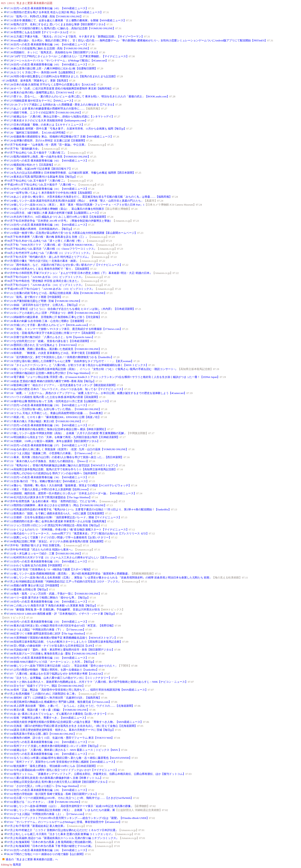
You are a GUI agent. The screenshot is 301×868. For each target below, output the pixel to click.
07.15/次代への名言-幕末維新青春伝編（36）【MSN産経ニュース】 (48, 477)
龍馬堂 (17, 865)
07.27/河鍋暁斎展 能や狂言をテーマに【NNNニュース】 (41, 101)
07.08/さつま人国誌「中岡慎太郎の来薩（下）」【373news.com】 (46, 630)
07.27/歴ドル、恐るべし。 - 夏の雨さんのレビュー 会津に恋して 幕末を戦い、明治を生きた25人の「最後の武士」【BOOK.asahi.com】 (88, 97)
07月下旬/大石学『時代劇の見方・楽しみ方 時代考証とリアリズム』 (49, 257)
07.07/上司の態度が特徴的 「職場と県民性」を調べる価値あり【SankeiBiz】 (53, 670)
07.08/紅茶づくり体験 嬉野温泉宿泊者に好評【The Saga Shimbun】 (47, 634)
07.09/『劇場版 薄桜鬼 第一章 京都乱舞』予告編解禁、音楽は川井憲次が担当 (53, 610)
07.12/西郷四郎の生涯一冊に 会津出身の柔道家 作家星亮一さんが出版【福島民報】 (57, 521)
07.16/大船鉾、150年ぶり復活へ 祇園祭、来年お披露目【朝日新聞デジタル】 (53, 441)
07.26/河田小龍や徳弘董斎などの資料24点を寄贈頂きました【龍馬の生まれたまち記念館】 (62, 76)
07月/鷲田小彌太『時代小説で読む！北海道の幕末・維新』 (43, 261)
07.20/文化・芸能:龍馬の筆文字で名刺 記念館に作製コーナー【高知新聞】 (52, 333)
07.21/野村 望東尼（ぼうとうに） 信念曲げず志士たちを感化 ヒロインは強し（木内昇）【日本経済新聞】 (71, 309)
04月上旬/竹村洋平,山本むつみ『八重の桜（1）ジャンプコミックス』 (49, 253)
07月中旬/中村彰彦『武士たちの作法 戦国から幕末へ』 (41, 550)
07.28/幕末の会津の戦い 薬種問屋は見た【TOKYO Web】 (41, 93)
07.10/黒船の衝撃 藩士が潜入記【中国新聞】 (34, 586)
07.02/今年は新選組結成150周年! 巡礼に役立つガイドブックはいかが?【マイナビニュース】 (63, 770)
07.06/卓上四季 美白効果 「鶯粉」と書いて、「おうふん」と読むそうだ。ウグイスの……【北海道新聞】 (71, 706)
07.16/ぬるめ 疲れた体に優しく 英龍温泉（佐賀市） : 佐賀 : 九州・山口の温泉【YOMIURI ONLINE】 (68, 449)
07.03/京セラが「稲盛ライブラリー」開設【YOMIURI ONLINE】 (46, 686)
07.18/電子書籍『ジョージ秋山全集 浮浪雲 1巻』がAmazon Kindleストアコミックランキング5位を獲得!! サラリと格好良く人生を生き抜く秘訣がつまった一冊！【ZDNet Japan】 (113, 377)
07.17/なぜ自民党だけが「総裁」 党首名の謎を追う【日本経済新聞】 (49, 341)
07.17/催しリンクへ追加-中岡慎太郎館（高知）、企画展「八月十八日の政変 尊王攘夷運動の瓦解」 (67, 433)
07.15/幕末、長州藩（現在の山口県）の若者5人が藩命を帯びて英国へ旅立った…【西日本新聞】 (65, 457)
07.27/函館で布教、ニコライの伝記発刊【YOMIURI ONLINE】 (45, 113)
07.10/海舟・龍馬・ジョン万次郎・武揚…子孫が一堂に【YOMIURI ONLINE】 (54, 594)
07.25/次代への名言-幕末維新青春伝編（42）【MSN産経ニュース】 (48, 161)
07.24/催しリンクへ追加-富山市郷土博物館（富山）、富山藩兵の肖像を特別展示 (56, 209)
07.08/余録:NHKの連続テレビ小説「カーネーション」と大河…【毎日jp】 (51, 662)
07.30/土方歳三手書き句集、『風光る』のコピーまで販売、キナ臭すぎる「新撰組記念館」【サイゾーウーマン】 (75, 37)
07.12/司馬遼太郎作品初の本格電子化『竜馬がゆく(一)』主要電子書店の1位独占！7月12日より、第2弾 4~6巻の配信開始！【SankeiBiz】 (89, 510)
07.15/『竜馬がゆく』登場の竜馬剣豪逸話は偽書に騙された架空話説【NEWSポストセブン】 (63, 465)
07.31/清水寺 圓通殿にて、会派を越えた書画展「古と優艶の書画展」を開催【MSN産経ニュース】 (66, 20)
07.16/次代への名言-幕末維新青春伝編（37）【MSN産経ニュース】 (48, 445)
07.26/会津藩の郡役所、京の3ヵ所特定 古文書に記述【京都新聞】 (47, 141)
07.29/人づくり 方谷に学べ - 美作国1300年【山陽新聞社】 (42, 72)
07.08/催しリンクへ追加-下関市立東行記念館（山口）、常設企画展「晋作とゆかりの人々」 (62, 666)
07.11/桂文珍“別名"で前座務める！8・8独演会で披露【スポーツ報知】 (49, 569)
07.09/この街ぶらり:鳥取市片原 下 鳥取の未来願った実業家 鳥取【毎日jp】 (52, 606)
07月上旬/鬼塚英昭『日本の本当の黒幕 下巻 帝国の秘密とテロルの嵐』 (50, 846)
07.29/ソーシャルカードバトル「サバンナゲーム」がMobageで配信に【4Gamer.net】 (58, 61)
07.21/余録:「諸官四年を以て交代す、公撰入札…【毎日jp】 (43, 305)
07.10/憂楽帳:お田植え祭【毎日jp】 (28, 590)
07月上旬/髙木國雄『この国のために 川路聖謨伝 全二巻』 (42, 694)
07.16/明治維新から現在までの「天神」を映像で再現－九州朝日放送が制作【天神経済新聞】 (63, 437)
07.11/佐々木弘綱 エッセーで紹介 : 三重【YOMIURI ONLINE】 (45, 554)
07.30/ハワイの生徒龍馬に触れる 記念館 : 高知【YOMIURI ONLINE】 (49, 48)
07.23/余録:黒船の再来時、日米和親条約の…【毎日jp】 (40, 229)
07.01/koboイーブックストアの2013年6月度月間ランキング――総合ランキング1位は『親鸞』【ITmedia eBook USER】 (78, 818)
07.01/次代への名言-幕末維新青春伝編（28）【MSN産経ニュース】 (48, 850)
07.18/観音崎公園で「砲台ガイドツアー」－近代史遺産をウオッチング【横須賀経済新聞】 (62, 385)
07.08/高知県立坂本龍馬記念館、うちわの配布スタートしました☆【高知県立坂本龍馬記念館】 (65, 642)
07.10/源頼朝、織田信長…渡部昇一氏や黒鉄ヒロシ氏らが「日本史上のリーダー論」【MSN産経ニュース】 (72, 493)
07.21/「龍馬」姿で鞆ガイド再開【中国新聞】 (35, 297)
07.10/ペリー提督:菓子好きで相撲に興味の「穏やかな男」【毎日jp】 (48, 598)
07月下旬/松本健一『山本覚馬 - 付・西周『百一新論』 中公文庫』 (47, 145)
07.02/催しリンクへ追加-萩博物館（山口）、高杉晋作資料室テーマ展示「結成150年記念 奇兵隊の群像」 (70, 806)
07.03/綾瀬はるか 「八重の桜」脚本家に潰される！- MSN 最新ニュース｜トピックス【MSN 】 (64, 750)
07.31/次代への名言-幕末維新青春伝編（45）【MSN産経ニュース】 (48, 8)
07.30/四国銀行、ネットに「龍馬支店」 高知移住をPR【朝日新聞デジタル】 (53, 52)
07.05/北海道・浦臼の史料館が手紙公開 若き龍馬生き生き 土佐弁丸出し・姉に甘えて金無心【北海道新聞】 (72, 726)
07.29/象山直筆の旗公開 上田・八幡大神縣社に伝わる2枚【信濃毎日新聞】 (52, 69)
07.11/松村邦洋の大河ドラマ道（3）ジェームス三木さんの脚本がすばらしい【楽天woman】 (62, 558)
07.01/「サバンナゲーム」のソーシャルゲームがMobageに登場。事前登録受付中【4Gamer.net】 (64, 822)
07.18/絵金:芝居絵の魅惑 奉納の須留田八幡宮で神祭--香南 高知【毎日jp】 (51, 381)
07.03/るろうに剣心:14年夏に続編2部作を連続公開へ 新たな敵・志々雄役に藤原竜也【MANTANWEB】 (69, 758)
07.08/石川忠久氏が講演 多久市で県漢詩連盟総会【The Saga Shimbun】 (49, 497)
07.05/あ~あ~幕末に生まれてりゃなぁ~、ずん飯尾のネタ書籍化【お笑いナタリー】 (57, 714)
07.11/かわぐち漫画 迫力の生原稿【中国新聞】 (35, 566)
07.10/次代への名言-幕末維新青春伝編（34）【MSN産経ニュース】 (48, 602)
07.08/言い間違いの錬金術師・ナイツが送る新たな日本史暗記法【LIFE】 (51, 646)
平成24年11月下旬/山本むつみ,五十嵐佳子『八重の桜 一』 (42, 185)
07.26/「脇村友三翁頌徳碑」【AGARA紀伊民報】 (37, 133)
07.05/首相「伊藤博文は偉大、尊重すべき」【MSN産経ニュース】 (47, 718)
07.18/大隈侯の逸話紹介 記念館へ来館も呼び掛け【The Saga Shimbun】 (49, 373)
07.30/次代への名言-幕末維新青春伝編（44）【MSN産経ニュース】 (48, 44)
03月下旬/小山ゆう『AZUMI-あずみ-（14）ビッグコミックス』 (46, 285)
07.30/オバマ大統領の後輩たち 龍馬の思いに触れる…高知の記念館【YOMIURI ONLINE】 (61, 28)
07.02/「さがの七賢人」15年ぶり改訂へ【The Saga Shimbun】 (44, 786)
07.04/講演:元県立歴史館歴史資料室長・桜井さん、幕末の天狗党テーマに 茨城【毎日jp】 (61, 730)
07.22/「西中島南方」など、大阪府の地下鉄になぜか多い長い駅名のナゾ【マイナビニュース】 (65, 265)
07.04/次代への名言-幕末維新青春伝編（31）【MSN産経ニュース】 (48, 742)
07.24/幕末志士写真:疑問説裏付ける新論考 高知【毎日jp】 (42, 177)
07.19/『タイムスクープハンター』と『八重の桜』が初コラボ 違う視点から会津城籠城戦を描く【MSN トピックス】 (78, 365)
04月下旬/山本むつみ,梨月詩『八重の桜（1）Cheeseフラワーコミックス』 (52, 249)
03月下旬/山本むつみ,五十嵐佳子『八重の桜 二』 (37, 181)
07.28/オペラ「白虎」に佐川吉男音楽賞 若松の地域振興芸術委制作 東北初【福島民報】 (60, 89)
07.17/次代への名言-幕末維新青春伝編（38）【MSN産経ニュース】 (48, 425)
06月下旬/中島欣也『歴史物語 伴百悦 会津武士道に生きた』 (44, 281)
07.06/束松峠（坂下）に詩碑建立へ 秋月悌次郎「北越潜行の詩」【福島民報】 (54, 698)
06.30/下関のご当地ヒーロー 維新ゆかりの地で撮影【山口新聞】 (46, 854)
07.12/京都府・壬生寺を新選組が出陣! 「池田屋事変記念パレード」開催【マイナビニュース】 (64, 517)
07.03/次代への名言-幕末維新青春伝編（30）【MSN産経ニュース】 (48, 754)
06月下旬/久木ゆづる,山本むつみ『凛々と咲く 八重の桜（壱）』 (46, 241)
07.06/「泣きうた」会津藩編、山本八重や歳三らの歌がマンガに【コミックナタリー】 (59, 678)
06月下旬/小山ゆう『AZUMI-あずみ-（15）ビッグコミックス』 (46, 277)
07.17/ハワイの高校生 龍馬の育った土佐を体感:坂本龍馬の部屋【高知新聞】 (53, 397)
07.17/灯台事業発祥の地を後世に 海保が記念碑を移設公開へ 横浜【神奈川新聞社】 (57, 429)
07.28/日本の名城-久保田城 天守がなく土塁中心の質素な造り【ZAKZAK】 (52, 85)
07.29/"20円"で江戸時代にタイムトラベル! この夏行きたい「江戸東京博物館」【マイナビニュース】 (68, 56)
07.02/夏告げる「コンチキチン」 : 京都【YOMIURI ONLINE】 (44, 802)
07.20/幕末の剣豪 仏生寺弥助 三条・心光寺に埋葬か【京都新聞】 (46, 321)
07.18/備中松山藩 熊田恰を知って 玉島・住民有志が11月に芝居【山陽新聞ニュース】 (58, 401)
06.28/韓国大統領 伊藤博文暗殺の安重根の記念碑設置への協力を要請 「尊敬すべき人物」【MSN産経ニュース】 (75, 722)
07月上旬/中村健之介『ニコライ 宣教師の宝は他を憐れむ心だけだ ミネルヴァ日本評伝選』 (63, 830)
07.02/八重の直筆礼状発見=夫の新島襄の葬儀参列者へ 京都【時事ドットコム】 (55, 778)
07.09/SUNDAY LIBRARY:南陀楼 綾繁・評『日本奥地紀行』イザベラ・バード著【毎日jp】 (61, 614)
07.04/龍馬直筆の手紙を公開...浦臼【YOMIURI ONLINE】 (41, 734)
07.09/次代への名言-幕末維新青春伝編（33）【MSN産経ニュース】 (48, 622)
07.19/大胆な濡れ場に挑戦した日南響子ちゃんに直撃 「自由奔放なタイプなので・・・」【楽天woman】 (70, 361)
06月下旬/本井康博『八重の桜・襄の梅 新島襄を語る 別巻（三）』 (48, 237)
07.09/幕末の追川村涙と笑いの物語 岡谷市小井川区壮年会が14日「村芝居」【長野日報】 (61, 626)
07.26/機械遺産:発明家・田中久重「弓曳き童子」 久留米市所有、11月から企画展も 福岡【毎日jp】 (67, 129)
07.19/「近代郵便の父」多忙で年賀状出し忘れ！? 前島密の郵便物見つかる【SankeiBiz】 (60, 357)
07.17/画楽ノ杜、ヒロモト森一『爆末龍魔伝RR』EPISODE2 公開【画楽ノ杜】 (54, 417)
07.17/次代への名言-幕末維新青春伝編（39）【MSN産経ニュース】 (48, 405)
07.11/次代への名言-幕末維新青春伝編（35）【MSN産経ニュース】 (48, 562)
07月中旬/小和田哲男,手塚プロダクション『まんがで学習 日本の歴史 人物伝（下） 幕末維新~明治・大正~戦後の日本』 (80, 273)
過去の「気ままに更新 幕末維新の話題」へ (32, 859)
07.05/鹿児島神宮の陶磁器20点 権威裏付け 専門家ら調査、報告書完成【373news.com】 (59, 702)
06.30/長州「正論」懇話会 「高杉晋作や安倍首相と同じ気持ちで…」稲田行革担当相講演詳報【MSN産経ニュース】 (77, 690)
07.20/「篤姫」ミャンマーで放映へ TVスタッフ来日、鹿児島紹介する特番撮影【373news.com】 (65, 329)
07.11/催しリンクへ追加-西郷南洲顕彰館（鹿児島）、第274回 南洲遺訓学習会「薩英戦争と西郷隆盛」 (69, 574)
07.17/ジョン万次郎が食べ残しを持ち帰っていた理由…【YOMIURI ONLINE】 (54, 409)
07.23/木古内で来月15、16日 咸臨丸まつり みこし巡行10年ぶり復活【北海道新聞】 (57, 217)
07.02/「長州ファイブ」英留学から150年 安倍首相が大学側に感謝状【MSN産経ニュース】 (62, 762)
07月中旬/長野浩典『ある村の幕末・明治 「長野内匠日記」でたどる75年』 (53, 501)
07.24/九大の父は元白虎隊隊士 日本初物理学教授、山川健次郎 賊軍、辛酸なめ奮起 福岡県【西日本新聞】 (71, 173)
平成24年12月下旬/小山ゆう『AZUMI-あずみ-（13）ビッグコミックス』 (51, 289)
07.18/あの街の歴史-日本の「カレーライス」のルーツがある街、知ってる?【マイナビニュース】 (66, 389)
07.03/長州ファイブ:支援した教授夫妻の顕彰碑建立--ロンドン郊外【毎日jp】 (53, 746)
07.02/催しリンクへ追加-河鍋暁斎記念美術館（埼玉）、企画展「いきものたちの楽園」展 (61, 810)
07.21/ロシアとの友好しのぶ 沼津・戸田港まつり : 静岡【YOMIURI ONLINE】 (54, 313)
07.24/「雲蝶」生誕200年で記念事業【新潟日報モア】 (40, 169)
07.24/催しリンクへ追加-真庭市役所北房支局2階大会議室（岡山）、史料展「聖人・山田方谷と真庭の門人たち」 (75, 201)
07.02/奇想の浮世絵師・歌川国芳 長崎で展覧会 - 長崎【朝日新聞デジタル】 (52, 794)
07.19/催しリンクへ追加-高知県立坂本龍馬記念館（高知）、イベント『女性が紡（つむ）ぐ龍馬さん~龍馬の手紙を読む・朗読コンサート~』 (92, 369)
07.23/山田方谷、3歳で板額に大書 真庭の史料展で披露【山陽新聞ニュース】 (53, 213)
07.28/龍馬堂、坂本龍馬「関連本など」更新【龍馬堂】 (36, 81)
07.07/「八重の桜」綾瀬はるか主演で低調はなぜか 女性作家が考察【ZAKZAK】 (55, 674)
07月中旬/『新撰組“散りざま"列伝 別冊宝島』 (35, 545)
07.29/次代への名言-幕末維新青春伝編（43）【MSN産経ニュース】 (48, 65)
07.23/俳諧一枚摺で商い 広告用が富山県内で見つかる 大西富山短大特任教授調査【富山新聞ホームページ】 (72, 233)
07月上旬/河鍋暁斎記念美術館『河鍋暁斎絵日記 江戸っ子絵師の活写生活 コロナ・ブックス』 (64, 582)
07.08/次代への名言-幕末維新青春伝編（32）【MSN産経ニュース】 (48, 658)
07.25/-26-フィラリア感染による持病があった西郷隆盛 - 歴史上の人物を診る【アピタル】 (61, 105)
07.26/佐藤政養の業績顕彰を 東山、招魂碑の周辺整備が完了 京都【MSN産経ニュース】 (60, 137)
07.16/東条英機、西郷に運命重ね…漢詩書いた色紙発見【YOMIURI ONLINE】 (54, 349)
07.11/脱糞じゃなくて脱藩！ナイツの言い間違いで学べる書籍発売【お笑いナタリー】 (59, 538)
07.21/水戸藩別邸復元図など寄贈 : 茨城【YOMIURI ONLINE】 (44, 301)
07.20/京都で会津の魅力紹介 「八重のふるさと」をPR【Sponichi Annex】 (51, 337)
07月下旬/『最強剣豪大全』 (24, 149)
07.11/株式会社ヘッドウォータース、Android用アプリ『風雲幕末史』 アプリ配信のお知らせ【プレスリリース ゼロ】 (78, 534)
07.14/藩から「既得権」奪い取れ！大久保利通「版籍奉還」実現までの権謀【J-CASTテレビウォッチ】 (69, 485)
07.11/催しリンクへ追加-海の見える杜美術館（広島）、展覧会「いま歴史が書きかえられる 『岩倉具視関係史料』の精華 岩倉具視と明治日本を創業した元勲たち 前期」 (110, 578)
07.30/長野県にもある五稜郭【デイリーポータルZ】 (38, 32)
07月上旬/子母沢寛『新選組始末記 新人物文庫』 (37, 826)
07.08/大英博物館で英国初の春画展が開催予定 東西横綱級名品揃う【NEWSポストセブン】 (62, 638)
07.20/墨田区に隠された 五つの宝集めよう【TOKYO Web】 (42, 345)
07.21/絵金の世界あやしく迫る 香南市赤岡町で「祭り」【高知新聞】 (49, 269)
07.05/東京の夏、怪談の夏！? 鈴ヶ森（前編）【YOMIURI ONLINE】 (48, 710)
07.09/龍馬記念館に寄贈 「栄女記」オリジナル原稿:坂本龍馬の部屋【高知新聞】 (56, 541)
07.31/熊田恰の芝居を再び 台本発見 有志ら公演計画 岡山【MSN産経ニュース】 (55, 12)
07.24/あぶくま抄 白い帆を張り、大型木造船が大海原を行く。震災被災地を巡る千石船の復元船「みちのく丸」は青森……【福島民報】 (89, 197)
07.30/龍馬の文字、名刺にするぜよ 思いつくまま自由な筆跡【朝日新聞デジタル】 (57, 24)
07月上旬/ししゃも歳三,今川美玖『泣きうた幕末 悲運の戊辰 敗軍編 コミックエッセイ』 (61, 834)
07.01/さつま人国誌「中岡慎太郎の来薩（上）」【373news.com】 (46, 814)
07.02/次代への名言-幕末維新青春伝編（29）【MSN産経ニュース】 (48, 790)
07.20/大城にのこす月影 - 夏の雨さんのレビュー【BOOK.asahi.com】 (48, 325)
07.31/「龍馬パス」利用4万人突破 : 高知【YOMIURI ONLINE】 (45, 17)
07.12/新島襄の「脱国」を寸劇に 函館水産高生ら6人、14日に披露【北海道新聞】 (56, 513)
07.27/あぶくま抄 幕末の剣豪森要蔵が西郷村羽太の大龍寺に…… (46, 109)
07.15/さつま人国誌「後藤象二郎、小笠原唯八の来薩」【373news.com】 (50, 453)
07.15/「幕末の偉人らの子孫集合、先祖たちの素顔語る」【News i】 (48, 461)
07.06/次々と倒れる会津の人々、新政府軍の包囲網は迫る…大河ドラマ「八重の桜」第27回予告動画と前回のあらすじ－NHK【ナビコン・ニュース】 (97, 682)
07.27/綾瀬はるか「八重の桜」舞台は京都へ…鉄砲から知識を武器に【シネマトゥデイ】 (61, 117)
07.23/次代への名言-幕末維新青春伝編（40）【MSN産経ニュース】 (48, 225)
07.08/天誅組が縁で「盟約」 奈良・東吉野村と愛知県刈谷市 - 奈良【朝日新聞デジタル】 (61, 650)
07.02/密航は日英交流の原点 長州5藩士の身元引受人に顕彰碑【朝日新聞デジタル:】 (58, 782)
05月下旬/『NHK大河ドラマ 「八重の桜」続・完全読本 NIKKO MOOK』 (51, 245)
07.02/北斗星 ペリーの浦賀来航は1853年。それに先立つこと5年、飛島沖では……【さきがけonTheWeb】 (70, 798)
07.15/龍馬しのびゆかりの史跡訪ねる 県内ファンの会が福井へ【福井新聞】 (53, 473)
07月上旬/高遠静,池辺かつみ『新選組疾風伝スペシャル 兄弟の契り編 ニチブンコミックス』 (63, 838)
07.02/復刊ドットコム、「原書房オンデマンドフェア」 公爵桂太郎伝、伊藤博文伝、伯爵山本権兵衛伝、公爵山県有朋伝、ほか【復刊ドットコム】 (96, 774)
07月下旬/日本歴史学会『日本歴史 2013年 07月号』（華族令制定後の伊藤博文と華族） (60, 221)
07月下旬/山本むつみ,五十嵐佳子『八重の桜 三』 (37, 153)
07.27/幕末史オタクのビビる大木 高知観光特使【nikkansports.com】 (47, 121)
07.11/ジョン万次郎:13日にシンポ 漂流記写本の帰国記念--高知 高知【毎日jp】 (54, 525)
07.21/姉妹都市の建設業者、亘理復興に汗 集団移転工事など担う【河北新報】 (54, 317)
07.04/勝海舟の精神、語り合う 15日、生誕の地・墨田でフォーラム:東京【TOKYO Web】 (61, 738)
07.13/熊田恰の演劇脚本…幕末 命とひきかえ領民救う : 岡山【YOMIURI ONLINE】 (57, 505)
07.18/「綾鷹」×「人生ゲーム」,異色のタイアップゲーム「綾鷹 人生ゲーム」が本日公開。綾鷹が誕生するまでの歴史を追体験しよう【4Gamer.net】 (97, 393)
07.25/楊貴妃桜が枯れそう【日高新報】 (31, 165)
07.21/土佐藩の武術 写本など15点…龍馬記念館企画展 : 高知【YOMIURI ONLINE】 (57, 293)
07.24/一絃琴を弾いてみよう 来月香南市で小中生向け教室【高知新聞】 (50, 193)
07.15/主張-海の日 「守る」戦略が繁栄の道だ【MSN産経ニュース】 (48, 481)
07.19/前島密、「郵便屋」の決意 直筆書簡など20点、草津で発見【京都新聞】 (54, 353)
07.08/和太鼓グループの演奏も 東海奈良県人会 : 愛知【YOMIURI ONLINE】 (53, 654)
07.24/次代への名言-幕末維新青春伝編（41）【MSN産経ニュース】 (48, 189)
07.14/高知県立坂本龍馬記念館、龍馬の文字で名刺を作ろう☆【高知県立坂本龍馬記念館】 (62, 469)
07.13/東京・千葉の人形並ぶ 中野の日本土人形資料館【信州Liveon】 (48, 489)
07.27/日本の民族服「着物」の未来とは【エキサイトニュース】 (46, 125)
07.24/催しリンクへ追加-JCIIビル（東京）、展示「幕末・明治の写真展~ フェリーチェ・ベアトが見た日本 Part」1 (76, 205)
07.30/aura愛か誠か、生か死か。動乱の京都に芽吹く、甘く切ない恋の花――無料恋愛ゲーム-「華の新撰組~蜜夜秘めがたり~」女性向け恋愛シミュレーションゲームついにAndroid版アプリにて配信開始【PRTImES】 (137, 41)
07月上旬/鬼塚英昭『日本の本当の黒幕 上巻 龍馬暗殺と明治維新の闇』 (50, 842)
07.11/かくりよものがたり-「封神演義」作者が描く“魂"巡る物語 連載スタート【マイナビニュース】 (68, 530)
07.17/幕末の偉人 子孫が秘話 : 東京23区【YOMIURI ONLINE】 (45, 421)
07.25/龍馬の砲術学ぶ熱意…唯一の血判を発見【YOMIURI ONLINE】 (49, 157)
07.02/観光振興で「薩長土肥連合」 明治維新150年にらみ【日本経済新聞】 (52, 766)
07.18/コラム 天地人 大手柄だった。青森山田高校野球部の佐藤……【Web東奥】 (55, 413)
